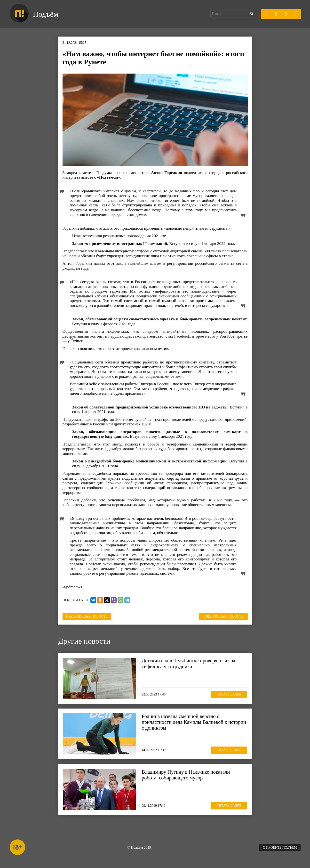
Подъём (46, 14)
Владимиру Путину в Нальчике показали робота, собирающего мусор (186, 775)
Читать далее (229, 694)
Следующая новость (223, 616)
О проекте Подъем (280, 848)
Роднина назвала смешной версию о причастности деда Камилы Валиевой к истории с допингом (194, 722)
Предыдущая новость (87, 616)
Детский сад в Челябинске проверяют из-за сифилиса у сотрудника (189, 664)
